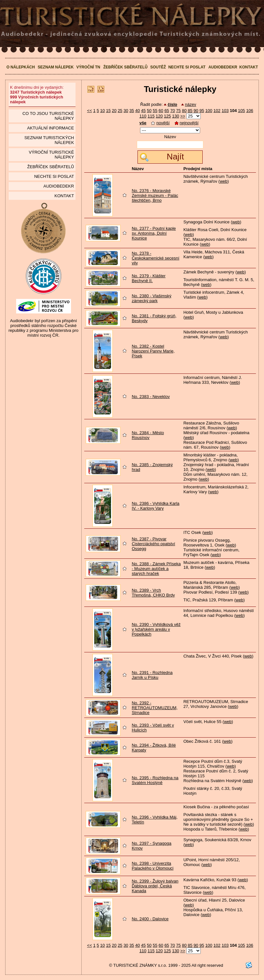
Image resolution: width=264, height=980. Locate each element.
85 (190, 111)
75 (178, 111)
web (224, 181)
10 (102, 111)
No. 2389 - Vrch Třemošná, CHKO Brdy (153, 593)
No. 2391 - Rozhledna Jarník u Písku (152, 675)
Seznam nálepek (56, 67)
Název (170, 137)
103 (225, 111)
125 (168, 116)
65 (167, 111)
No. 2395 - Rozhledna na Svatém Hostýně (155, 780)
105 (241, 111)
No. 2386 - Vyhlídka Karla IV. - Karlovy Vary (156, 506)
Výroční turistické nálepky (51, 155)
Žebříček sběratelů (125, 67)
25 (120, 111)
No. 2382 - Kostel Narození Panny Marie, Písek (153, 351)
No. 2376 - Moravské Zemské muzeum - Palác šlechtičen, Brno (155, 195)
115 (151, 116)
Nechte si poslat (187, 67)
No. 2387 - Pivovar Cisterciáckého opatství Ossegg (153, 544)
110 (143, 116)
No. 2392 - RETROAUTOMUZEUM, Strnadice (155, 708)
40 (137, 111)
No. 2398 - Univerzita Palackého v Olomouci (152, 866)
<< (90, 111)
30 (126, 111)
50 (149, 111)
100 (209, 111)
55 (155, 111)
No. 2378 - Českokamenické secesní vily (155, 258)
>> (183, 116)
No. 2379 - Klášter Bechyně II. (149, 278)
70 (172, 111)
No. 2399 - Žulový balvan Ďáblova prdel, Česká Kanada (155, 886)
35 (132, 111)
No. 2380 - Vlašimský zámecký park (152, 298)
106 (250, 111)
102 (217, 111)
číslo (172, 104)
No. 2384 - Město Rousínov (148, 435)
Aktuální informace (51, 128)
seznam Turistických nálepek (49, 140)
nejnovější (187, 123)
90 (196, 111)
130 (176, 116)
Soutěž (158, 67)
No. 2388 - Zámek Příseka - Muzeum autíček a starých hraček (156, 569)
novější (160, 123)
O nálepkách (21, 67)
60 (161, 111)
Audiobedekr (223, 67)
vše (143, 123)
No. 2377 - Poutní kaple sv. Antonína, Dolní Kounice (154, 233)
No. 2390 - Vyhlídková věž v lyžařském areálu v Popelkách (156, 629)
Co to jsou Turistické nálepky (48, 116)
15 (108, 111)
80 (184, 111)
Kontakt (249, 67)
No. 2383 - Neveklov (151, 397)
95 (202, 111)
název (191, 104)
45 (143, 111)
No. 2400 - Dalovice (150, 919)
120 (159, 116)
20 (114, 111)
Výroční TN (88, 67)
